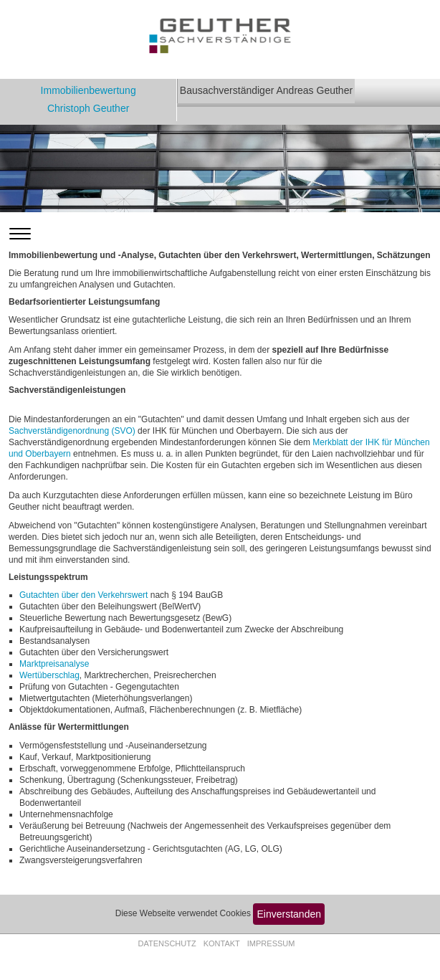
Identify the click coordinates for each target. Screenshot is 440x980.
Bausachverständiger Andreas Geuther (266, 90)
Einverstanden (290, 914)
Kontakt (222, 943)
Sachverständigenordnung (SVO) (72, 431)
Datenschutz (167, 943)
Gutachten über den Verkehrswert (83, 595)
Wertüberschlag (49, 675)
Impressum (271, 943)
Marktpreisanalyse (54, 664)
